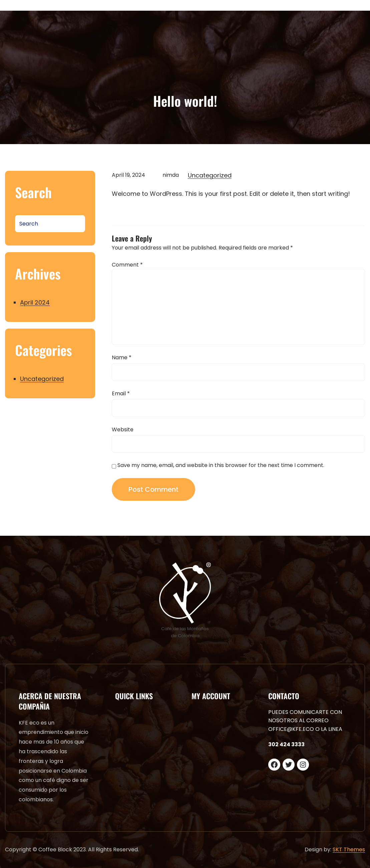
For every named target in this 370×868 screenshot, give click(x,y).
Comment (127, 265)
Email (121, 393)
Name (122, 357)
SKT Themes (349, 849)
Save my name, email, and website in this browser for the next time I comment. (221, 465)
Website (123, 429)
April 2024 (35, 302)
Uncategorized (42, 379)
